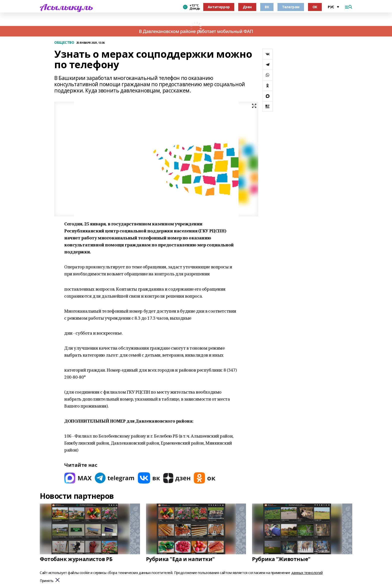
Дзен (247, 7)
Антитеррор (219, 7)
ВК (267, 7)
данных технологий (307, 573)
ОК (315, 7)
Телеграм (291, 7)
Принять (47, 581)
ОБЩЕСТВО (64, 43)
